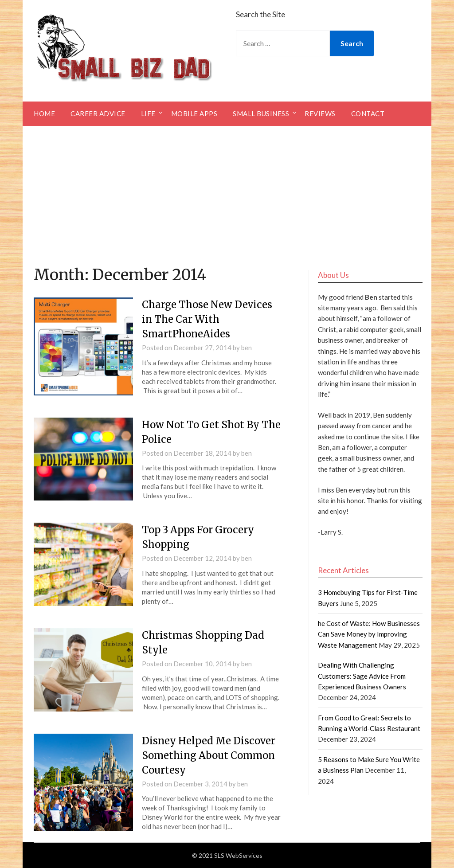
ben (247, 348)
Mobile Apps (194, 113)
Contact (368, 113)
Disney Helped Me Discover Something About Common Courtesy (209, 755)
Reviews (320, 113)
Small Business (261, 113)
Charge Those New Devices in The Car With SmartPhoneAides (207, 319)
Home (44, 113)
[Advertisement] (227, 192)
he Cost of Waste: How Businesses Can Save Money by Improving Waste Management (369, 634)
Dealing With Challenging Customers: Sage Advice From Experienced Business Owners (362, 676)
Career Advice (98, 113)
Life (148, 113)
